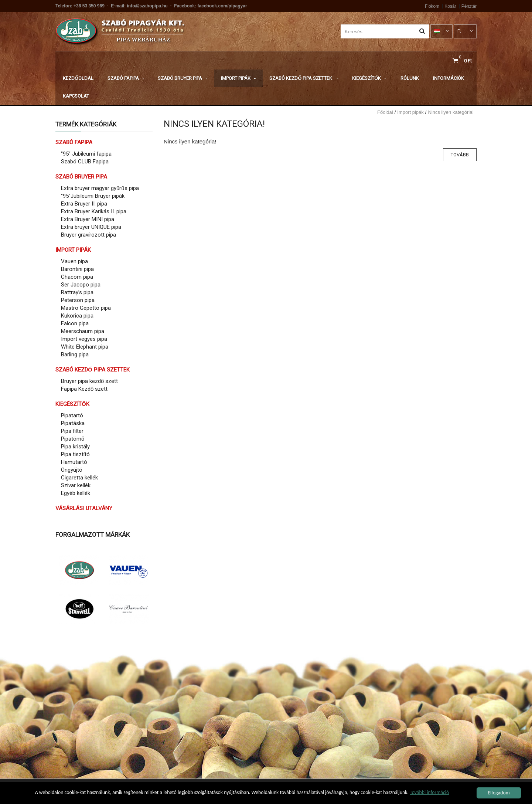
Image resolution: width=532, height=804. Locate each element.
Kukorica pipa (77, 316)
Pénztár (469, 6)
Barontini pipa (77, 269)
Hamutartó (74, 462)
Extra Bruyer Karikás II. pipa (94, 211)
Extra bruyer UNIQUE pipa (91, 227)
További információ (429, 794)
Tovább (460, 155)
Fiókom (432, 6)
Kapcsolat (76, 96)
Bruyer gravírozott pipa (88, 235)
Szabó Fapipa (126, 78)
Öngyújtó (72, 470)
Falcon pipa (75, 323)
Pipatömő (73, 439)
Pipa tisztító (75, 454)
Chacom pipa (77, 277)
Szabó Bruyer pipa (183, 78)
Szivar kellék (76, 485)
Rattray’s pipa (77, 292)
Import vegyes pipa (84, 339)
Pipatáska (73, 423)
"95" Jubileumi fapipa (86, 154)
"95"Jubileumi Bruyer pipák (93, 196)
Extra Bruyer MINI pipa (88, 219)
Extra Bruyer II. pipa (84, 204)
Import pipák (238, 78)
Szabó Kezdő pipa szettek (304, 78)
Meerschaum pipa (83, 331)
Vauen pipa (74, 261)
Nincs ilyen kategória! (451, 112)
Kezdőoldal (78, 78)
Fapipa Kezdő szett (84, 389)
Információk (449, 78)
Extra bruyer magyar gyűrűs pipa (100, 188)
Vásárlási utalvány (84, 508)
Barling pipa (75, 354)
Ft (465, 31)
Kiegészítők (369, 78)
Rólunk (410, 78)
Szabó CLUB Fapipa (85, 162)
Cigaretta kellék (79, 478)
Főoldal (385, 112)
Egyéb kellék (76, 493)
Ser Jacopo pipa (81, 285)
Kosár (450, 6)
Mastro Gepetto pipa (86, 308)
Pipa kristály (75, 447)
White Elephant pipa (85, 347)
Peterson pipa (78, 300)
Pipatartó (72, 415)
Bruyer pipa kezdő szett (89, 381)
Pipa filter (72, 431)
